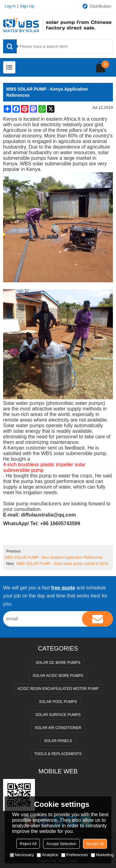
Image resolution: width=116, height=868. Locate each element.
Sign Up (27, 6)
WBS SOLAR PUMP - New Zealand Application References (54, 557)
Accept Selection (61, 844)
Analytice (47, 855)
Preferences (75, 855)
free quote (63, 588)
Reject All (28, 844)
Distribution (97, 6)
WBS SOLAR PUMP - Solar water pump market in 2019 (62, 564)
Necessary (22, 855)
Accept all (95, 844)
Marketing (102, 855)
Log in (10, 6)
